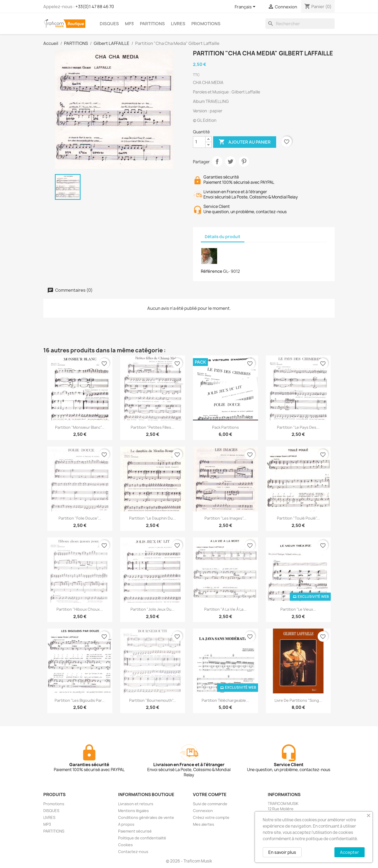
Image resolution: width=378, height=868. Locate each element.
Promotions (54, 804)
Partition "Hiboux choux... (80, 609)
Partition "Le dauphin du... (153, 518)
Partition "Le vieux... (298, 609)
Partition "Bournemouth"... (153, 700)
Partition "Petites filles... (153, 427)
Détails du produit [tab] (223, 237)
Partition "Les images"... (225, 518)
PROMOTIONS (206, 24)
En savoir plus (282, 852)
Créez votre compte (211, 817)
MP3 (129, 24)
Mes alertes (204, 824)
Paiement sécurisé (135, 831)
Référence (212, 271)
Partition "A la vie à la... (225, 609)
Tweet (230, 161)
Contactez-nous (133, 852)
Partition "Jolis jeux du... (153, 609)
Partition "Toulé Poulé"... (298, 518)
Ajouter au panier (245, 142)
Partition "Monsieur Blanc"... (80, 427)
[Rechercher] (300, 24)
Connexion (203, 811)
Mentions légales (133, 811)
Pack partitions (225, 427)
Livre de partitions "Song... (298, 700)
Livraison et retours (136, 804)
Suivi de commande (210, 804)
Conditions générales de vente (146, 817)
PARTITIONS (152, 24)
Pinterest (244, 161)
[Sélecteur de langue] (246, 7)
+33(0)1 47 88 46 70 (95, 7)
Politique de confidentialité (142, 838)
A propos (126, 824)
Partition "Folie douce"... (80, 518)
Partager (217, 161)
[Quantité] (199, 142)
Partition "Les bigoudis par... (80, 700)
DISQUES (109, 24)
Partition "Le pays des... (298, 427)
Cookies (125, 845)
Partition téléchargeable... (225, 700)
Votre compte (210, 794)
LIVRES (178, 24)
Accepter (350, 852)
